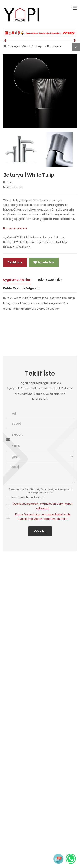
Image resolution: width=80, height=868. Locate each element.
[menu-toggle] (75, 8)
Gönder (40, 531)
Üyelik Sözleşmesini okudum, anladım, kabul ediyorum (43, 506)
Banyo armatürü (15, 228)
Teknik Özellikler (50, 280)
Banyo (39, 46)
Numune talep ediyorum (28, 497)
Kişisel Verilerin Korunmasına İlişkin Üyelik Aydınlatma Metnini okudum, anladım (43, 517)
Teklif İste (15, 262)
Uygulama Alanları (17, 280)
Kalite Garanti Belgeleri (21, 288)
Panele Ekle (46, 262)
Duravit (8, 182)
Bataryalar (54, 46)
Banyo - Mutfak (21, 46)
